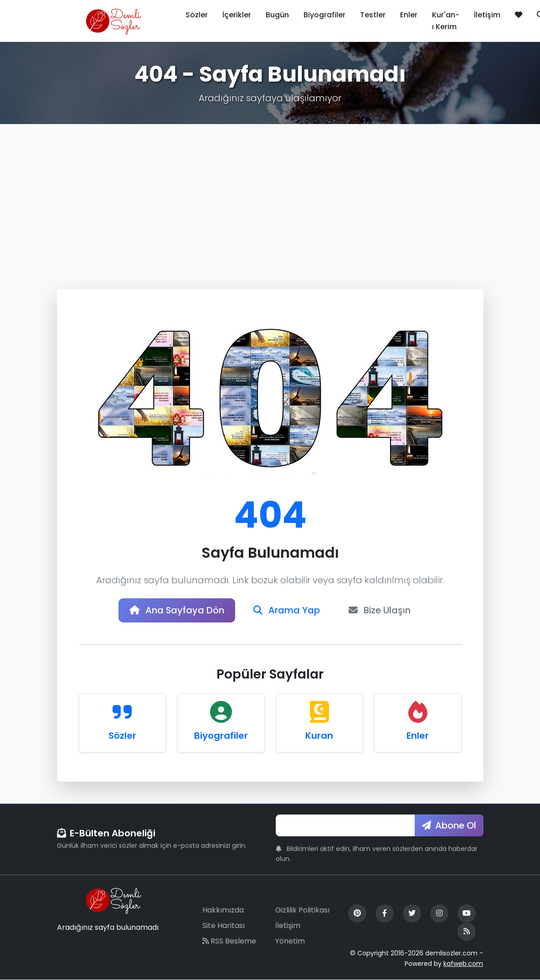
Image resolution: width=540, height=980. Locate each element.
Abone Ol (449, 825)
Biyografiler (324, 15)
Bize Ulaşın (380, 611)
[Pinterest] (357, 914)
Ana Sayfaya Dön (176, 611)
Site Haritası (224, 926)
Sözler (197, 15)
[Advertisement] (270, 192)
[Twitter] (412, 914)
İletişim (487, 15)
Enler (409, 15)
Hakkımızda (223, 910)
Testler (373, 15)
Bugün (277, 15)
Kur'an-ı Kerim (446, 21)
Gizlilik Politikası (302, 910)
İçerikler (237, 15)
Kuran (319, 736)
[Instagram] (439, 914)
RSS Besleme (229, 941)
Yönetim (290, 941)
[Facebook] (385, 914)
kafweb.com (463, 964)
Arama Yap (287, 611)
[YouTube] (467, 914)
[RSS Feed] (467, 932)
